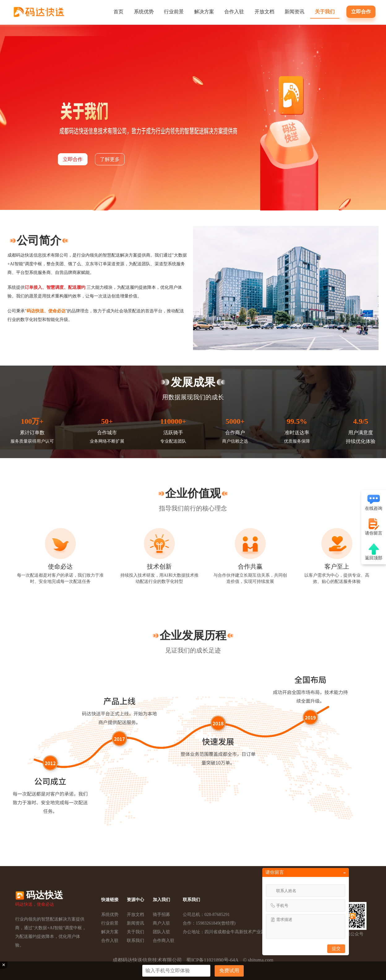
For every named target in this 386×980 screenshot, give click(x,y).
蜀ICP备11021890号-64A (212, 960)
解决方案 (204, 12)
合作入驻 (234, 12)
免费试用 (229, 971)
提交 (336, 948)
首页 (118, 12)
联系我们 (135, 941)
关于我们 (325, 12)
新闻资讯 (294, 12)
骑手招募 (161, 915)
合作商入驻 (164, 941)
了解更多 (110, 159)
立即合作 (361, 12)
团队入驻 (161, 932)
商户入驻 (161, 923)
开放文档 (264, 12)
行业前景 (174, 12)
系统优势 (144, 12)
